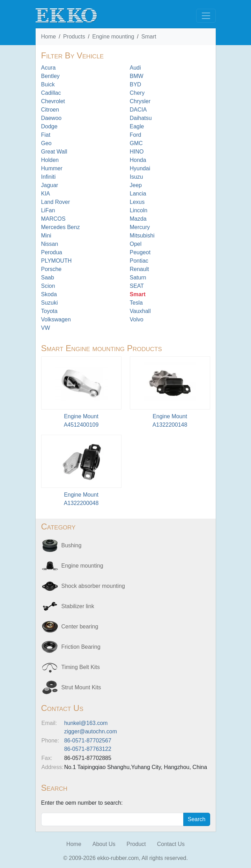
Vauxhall (140, 311)
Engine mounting (113, 37)
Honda (138, 160)
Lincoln (139, 210)
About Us (104, 844)
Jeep (136, 185)
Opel (136, 244)
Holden (50, 160)
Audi (135, 68)
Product (136, 844)
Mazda (138, 219)
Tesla (136, 303)
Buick (48, 84)
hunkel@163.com (86, 723)
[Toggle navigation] (206, 16)
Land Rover (56, 202)
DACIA (138, 110)
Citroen (50, 110)
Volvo (137, 319)
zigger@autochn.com (91, 731)
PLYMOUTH (57, 261)
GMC (136, 143)
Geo (46, 143)
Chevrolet (53, 101)
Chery (137, 93)
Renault (139, 269)
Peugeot (140, 252)
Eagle (137, 126)
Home (49, 37)
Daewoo (51, 118)
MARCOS (53, 219)
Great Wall (54, 152)
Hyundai (140, 168)
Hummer (52, 168)
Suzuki (50, 303)
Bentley (50, 76)
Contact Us (171, 844)
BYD (136, 84)
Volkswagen (56, 319)
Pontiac (139, 261)
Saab (48, 278)
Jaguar (50, 185)
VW (46, 328)
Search (197, 819)
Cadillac (51, 93)
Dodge (49, 126)
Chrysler (140, 101)
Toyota (49, 311)
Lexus (137, 202)
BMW (137, 76)
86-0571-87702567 (88, 741)
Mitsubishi (142, 236)
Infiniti (49, 177)
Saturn (138, 278)
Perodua (52, 252)
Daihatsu (141, 118)
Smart (149, 37)
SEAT (137, 286)
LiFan (48, 210)
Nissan (50, 244)
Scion (48, 286)
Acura (49, 68)
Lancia (138, 194)
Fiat (46, 135)
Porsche (51, 269)
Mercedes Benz (61, 227)
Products (74, 37)
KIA (46, 194)
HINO (137, 152)
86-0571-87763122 (88, 749)
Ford (136, 135)
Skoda (49, 294)
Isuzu (136, 177)
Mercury (140, 227)
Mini (46, 236)
